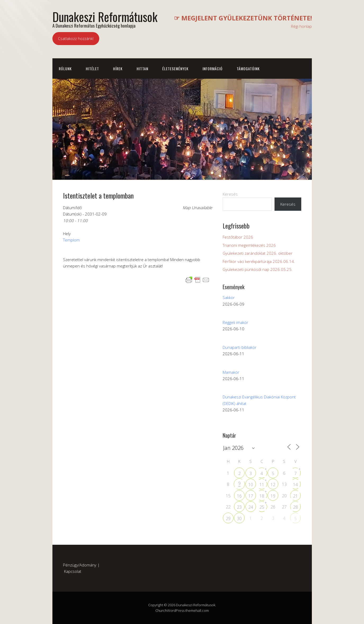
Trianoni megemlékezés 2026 (249, 245)
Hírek (118, 69)
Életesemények (175, 69)
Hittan (142, 69)
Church (161, 610)
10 (251, 485)
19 (273, 496)
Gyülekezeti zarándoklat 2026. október (258, 253)
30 (239, 518)
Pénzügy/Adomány (80, 565)
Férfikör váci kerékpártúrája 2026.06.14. (259, 261)
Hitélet (92, 69)
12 (273, 485)
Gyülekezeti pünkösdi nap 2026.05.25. (258, 269)
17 (251, 496)
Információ (213, 69)
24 (251, 507)
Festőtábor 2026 (238, 237)
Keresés (230, 194)
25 (262, 507)
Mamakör (231, 372)
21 (295, 496)
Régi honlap (301, 26)
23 (239, 507)
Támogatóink (248, 69)
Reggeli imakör (235, 322)
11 (262, 485)
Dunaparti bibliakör (240, 347)
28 (295, 507)
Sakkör (229, 297)
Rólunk (65, 69)
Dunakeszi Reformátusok (105, 17)
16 (239, 496)
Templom (71, 240)
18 (262, 496)
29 (228, 518)
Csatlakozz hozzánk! (76, 38)
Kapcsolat (73, 571)
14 (295, 485)
